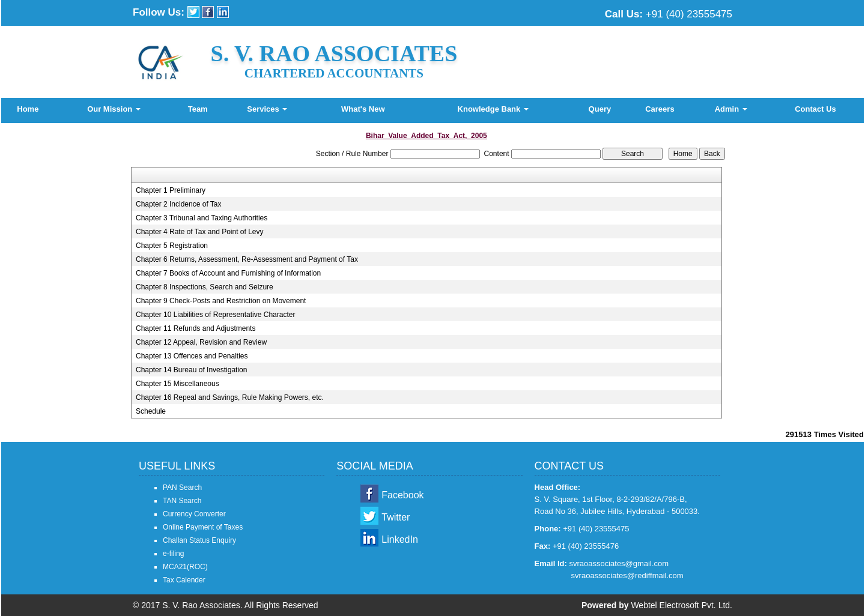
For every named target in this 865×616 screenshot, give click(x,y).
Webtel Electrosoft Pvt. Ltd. (681, 605)
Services (267, 109)
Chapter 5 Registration (172, 246)
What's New (363, 109)
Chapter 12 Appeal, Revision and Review (201, 342)
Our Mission (114, 109)
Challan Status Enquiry (199, 540)
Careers (660, 109)
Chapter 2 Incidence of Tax (179, 204)
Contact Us (815, 109)
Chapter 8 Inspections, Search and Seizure (205, 287)
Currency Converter (194, 514)
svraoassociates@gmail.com (619, 563)
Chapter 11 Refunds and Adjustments (196, 328)
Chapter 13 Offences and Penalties (192, 356)
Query (600, 109)
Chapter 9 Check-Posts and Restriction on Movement (221, 301)
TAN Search (182, 501)
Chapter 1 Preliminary (171, 190)
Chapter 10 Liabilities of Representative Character (215, 315)
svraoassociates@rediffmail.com (627, 575)
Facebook (402, 495)
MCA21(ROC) (185, 567)
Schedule (151, 411)
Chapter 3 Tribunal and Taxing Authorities (202, 218)
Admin (731, 109)
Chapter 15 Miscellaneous (178, 384)
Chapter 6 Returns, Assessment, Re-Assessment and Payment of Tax (247, 259)
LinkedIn (400, 539)
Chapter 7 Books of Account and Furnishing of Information (228, 273)
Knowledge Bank (493, 109)
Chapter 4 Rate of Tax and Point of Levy (200, 232)
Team (198, 109)
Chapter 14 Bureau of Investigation (191, 370)
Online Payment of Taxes (203, 527)
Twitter (396, 517)
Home (28, 109)
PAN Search (182, 488)
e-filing (173, 554)
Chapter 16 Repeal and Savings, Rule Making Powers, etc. (230, 397)
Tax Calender (184, 580)
